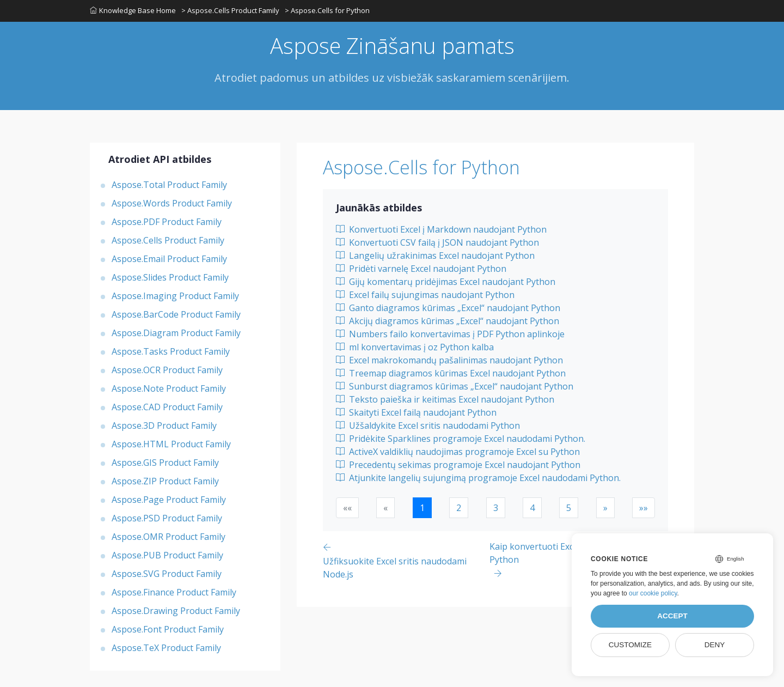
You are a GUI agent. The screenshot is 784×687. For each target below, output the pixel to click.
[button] (605, 508)
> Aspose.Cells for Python (327, 10)
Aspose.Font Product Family (168, 629)
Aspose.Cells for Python (421, 167)
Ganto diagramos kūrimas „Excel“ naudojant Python (448, 308)
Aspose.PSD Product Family (167, 518)
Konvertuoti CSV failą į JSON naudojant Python (437, 242)
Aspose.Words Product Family (172, 203)
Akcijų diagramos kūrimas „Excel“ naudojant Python (448, 321)
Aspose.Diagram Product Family (176, 333)
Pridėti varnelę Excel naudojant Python (421, 269)
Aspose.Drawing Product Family (176, 611)
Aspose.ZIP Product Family (165, 481)
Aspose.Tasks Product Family (171, 351)
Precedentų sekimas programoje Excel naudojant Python (458, 465)
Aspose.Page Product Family (169, 500)
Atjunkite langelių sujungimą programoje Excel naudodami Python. (478, 478)
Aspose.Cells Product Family (168, 240)
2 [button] (459, 508)
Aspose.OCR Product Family (167, 370)
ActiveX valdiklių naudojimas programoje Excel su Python (458, 452)
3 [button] (496, 508)
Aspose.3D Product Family (164, 425)
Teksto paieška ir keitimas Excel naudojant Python (445, 399)
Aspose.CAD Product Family (167, 407)
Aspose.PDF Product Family (167, 222)
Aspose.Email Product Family (169, 259)
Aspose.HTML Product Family (171, 444)
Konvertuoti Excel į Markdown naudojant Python (441, 229)
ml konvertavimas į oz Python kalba (415, 347)
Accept (672, 616)
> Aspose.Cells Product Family (230, 10)
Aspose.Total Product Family (169, 185)
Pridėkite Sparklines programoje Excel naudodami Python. (461, 439)
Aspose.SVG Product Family (167, 574)
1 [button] (422, 508)
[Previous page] (406, 560)
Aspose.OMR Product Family (169, 537)
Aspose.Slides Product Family (170, 277)
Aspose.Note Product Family (169, 388)
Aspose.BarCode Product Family (176, 314)
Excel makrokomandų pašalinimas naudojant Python (449, 360)
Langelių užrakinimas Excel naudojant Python (435, 256)
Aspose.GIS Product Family (165, 463)
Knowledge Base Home (133, 10)
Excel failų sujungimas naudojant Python (425, 295)
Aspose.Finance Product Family (174, 592)
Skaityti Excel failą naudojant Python (416, 412)
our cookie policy (653, 593)
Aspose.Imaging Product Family (175, 296)
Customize (630, 645)
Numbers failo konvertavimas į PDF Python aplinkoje (450, 334)
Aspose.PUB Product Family (167, 555)
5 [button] (569, 508)
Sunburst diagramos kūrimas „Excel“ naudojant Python (455, 386)
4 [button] (532, 508)
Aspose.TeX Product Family (166, 648)
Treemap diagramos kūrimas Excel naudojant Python (451, 373)
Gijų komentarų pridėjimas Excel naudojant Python (446, 282)
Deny (715, 645)
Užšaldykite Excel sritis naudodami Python (428, 425)
